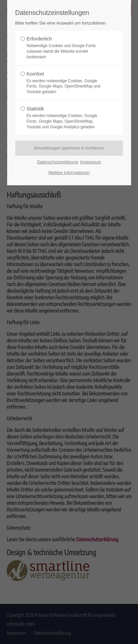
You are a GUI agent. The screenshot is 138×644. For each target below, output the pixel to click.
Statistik (67, 118)
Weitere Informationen (69, 173)
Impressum (91, 162)
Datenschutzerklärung (58, 162)
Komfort (67, 83)
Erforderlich (67, 48)
